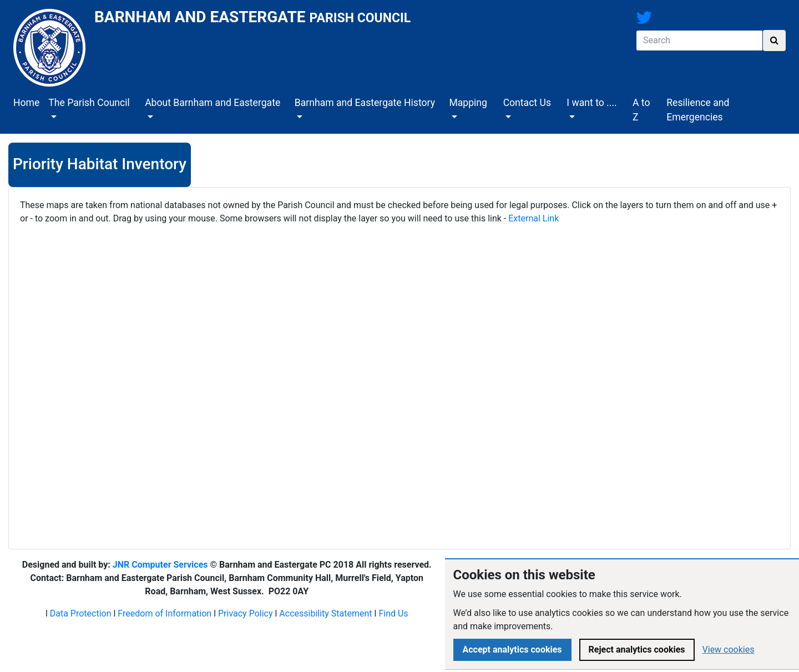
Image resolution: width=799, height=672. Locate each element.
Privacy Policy (246, 613)
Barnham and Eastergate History (365, 103)
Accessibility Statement (325, 613)
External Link (533, 218)
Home (26, 103)
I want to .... (591, 103)
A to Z (641, 110)
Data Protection (81, 613)
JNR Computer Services (160, 565)
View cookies (729, 650)
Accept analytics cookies (512, 650)
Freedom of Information (165, 613)
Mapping (468, 103)
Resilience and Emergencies (698, 110)
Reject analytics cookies (637, 650)
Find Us (393, 613)
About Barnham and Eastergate (213, 103)
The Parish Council (89, 103)
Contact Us (527, 103)
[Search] (699, 41)
